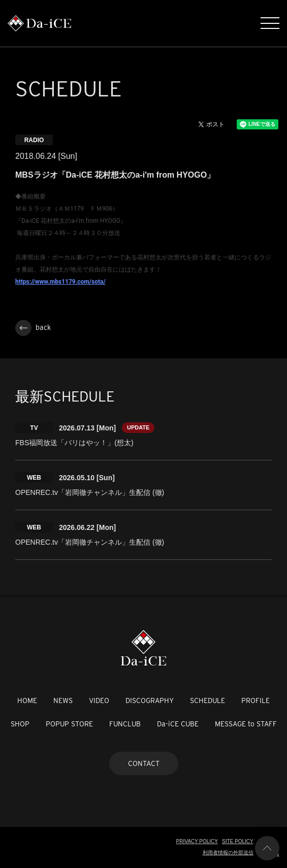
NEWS (63, 700)
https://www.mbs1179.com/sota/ (60, 282)
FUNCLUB (125, 724)
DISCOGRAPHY (150, 700)
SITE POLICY (238, 841)
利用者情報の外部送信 (228, 853)
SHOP (20, 724)
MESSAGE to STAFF (246, 724)
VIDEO (99, 700)
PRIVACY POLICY (197, 841)
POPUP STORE (69, 724)
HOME (27, 700)
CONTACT (144, 763)
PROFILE (256, 700)
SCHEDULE (208, 700)
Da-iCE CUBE (178, 724)
